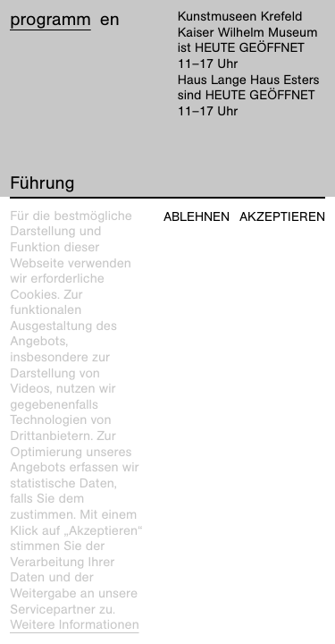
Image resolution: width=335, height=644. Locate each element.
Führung (42, 183)
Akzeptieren (282, 217)
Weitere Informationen (75, 625)
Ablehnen (197, 217)
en (110, 20)
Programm (50, 20)
